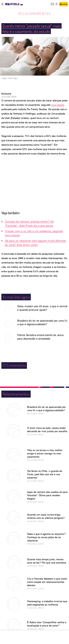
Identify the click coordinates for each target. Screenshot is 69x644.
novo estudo (58, 105)
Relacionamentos (35, 14)
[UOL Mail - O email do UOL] (52, 4)
